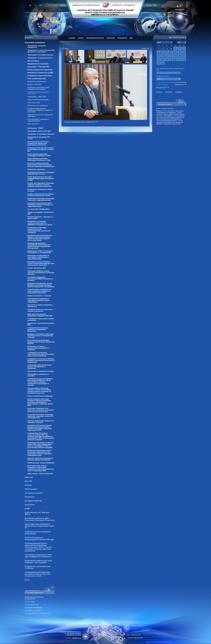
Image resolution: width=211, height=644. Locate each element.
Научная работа (33, 61)
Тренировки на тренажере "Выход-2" (41, 134)
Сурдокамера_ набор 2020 (37, 97)
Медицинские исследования (38, 64)
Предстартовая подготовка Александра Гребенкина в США (39, 155)
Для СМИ (28, 481)
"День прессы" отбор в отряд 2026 (40, 474)
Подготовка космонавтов (35, 43)
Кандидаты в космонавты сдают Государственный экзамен (38, 88)
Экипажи (28, 485)
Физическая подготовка (36, 169)
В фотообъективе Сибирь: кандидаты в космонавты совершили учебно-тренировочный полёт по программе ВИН (41, 468)
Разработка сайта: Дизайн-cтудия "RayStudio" (159, 642)
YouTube (159, 92)
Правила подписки (162, 84)
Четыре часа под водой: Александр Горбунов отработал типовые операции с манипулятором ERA (41, 185)
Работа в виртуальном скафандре (40, 396)
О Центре (72, 38)
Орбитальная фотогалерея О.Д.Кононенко (34, 598)
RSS (171, 37)
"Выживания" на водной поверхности (36, 46)
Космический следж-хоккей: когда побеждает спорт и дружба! (38, 562)
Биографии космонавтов (33, 607)
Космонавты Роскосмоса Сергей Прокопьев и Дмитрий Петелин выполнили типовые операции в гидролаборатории (40, 453)
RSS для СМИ (161, 87)
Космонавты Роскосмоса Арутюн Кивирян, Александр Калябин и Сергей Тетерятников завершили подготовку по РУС (40, 428)
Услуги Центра (30, 601)
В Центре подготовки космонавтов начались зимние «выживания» (40, 459)
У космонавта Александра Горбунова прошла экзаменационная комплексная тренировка (39, 230)
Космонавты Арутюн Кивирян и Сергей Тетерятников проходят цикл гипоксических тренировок (41, 263)
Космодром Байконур (33, 501)
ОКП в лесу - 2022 (34, 103)
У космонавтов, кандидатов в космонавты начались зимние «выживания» (39, 300)
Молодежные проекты (34, 493)
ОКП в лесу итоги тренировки (38, 105)
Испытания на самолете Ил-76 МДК (40, 73)
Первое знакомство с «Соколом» (39, 296)
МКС (131, 38)
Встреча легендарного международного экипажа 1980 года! (39, 539)
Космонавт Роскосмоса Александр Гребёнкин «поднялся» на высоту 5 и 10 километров (40, 416)
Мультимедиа (122, 38)
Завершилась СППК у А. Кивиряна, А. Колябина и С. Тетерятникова (40, 252)
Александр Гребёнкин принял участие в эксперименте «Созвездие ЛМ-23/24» (41, 273)
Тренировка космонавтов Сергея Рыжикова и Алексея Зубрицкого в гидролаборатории (40, 205)
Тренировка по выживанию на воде (41, 371)
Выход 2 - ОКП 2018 (34, 84)
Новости (81, 38)
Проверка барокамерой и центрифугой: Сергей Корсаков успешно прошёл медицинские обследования (39, 246)
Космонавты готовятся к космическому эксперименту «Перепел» (38, 348)
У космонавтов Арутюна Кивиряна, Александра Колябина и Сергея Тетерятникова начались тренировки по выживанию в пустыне (40, 382)
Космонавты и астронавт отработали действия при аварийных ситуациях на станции (40, 223)
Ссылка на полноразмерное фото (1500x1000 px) (81, 122)
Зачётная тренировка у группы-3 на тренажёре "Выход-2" (41, 422)
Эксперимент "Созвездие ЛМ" (38, 67)
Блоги (27, 580)
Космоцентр (30, 505)
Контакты (149, 5)
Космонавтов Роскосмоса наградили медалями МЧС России (41, 173)
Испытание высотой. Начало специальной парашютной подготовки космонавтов (38, 143)
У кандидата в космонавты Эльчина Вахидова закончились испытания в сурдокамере (41, 360)
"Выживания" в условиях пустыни (40, 55)
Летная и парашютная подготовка (40, 70)
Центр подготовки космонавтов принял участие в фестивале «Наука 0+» (39, 526)
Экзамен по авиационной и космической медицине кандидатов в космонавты (40, 110)
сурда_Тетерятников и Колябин (38, 100)
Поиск (155, 5)
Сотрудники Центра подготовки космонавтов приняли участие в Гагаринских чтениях (38, 574)
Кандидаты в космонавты (37, 82)
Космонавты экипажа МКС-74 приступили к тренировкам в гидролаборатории (38, 257)
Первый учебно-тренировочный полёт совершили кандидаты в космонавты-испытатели (39, 291)
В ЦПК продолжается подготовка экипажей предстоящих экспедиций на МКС (41, 179)
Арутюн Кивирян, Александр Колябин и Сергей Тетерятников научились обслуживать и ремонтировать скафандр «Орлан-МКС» (40, 402)
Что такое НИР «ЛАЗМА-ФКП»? (39, 209)
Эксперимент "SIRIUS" (36, 128)
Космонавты (30, 497)
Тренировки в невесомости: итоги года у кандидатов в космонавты (38, 556)
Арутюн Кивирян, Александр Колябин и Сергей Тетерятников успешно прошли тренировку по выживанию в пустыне (39, 391)
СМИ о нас (29, 477)
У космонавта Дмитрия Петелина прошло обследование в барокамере (40, 367)
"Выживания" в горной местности (40, 58)
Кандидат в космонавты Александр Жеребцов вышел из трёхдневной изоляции (41, 336)
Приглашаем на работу (33, 610)
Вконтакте (169, 92)
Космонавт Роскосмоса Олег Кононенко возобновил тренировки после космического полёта (41, 410)
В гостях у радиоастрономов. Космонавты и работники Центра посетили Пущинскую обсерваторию (41, 165)
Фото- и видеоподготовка (37, 79)
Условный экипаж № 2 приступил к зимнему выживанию (40, 310)
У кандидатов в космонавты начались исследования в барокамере (38, 329)
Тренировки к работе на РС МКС (39, 131)
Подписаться (179, 84)
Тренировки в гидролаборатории (40, 76)
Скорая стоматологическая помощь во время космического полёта (41, 195)
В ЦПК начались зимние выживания (41, 463)
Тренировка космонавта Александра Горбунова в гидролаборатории (41, 199)
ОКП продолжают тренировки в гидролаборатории (38, 120)
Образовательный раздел (95, 38)
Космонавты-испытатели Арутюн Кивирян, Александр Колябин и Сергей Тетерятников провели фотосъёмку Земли (40, 238)
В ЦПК (27, 509)
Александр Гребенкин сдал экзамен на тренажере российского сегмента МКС (41, 149)
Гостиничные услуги (32, 604)
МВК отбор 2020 (33, 124)
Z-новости (179, 92)
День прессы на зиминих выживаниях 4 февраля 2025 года (40, 315)
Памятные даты (31, 489)
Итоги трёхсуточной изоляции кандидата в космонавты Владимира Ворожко (41, 342)
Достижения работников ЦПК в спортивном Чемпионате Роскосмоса (40, 519)
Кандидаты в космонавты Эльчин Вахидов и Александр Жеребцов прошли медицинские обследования (41, 285)
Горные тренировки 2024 (37, 268)
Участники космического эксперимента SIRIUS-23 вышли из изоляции (40, 279)
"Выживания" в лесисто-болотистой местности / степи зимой (41, 51)
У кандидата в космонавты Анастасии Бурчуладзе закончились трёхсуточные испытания (41, 354)
